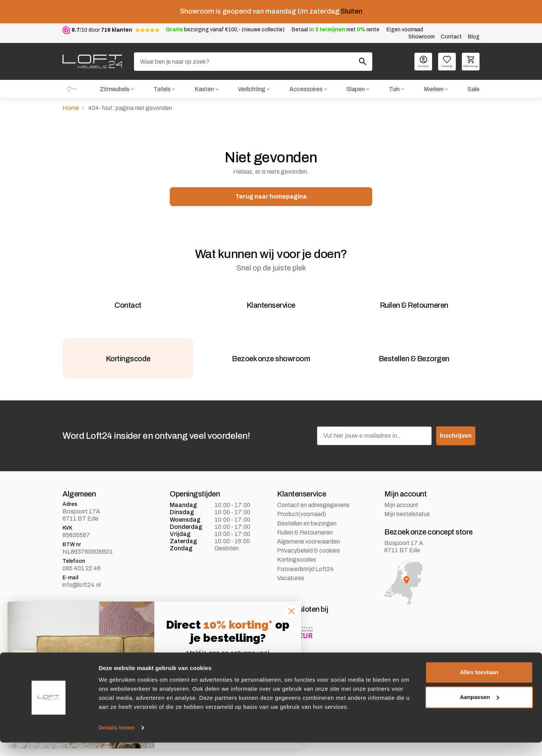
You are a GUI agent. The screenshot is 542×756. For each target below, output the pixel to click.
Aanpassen (480, 710)
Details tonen (116, 741)
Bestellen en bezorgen (307, 546)
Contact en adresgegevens (313, 528)
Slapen (355, 89)
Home (70, 89)
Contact (451, 37)
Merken (434, 89)
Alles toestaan (479, 686)
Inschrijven (456, 458)
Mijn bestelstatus (407, 537)
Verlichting (250, 89)
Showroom (422, 37)
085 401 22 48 (81, 591)
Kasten (203, 89)
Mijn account (401, 528)
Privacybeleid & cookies (308, 573)
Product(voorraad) (301, 537)
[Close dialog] (292, 611)
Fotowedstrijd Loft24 (305, 591)
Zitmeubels (113, 89)
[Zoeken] (253, 62)
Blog (474, 37)
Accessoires (305, 89)
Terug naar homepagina (271, 198)
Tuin (394, 89)
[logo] (92, 61)
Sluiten (352, 11)
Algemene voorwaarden (308, 564)
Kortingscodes (297, 582)
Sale (473, 89)
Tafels (161, 89)
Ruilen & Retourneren (305, 555)
